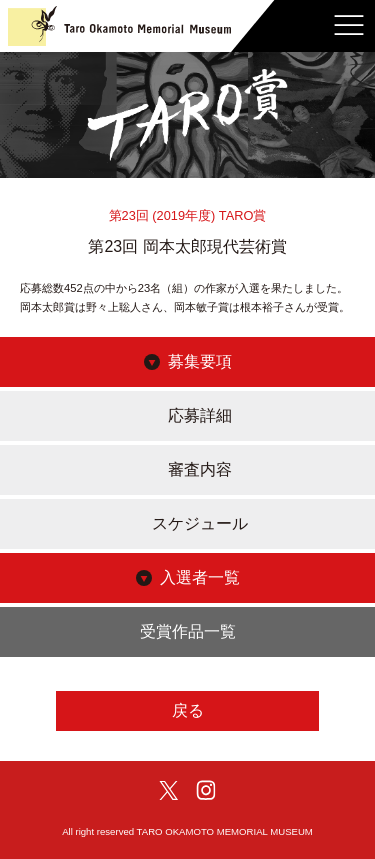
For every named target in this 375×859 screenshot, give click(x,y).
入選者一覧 (200, 577)
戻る (188, 710)
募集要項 (200, 361)
